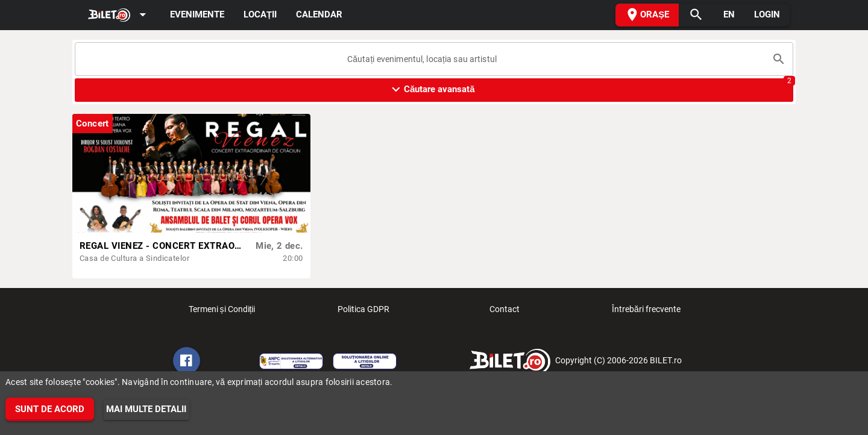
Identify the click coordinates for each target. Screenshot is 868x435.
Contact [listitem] (505, 313)
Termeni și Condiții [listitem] (222, 313)
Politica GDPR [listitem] (363, 313)
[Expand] (119, 15)
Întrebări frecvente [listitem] (646, 313)
